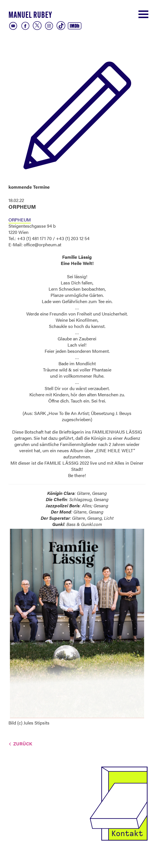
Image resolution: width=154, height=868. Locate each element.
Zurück (23, 744)
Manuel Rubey (30, 16)
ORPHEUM (20, 220)
